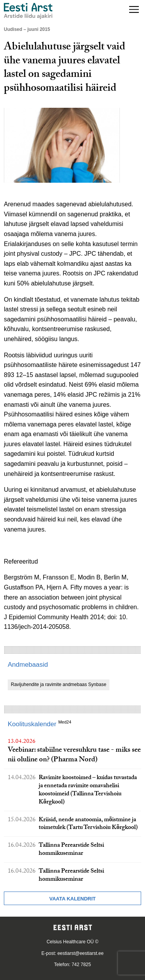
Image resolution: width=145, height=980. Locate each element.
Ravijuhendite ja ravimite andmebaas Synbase (59, 684)
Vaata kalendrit (72, 899)
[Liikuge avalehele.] (28, 11)
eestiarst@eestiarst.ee (80, 953)
